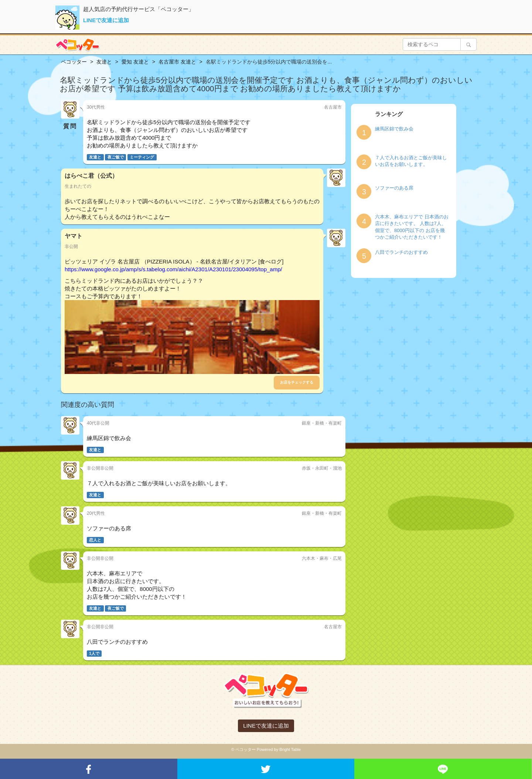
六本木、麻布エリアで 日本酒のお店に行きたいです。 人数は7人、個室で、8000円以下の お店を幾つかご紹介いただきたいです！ (412, 227)
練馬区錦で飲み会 (394, 129)
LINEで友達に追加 (106, 20)
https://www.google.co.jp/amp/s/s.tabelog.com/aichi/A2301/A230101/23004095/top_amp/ (173, 269)
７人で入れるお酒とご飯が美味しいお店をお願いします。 (411, 161)
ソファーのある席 (394, 188)
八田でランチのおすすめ (401, 252)
